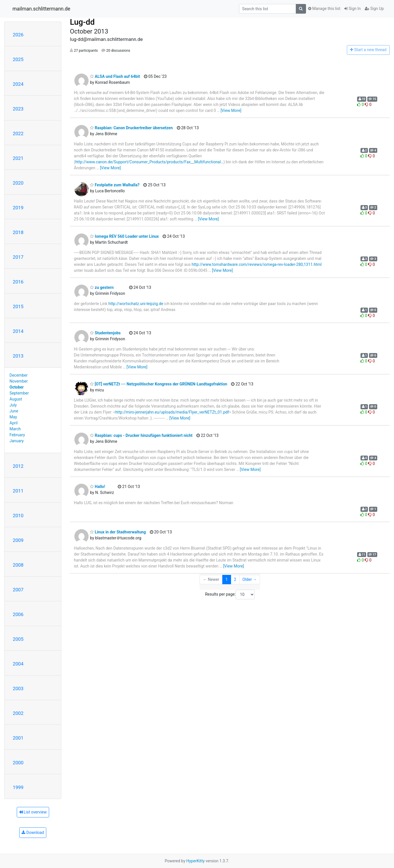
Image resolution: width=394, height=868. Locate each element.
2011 (18, 491)
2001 (18, 738)
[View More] (231, 110)
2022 (18, 133)
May (13, 417)
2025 (18, 59)
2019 (18, 208)
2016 (18, 282)
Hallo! (98, 487)
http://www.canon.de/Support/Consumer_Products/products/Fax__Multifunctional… (149, 162)
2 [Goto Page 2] (235, 579)
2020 (18, 183)
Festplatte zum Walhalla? (115, 185)
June (14, 411)
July (13, 405)
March (15, 429)
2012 (18, 466)
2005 (18, 639)
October (17, 387)
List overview (33, 812)
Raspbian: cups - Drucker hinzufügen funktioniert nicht (141, 435)
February (17, 435)
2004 (18, 664)
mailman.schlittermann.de (41, 9)
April (14, 423)
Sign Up (374, 9)
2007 (18, 590)
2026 (18, 35)
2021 (18, 158)
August (16, 399)
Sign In (353, 9)
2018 (18, 232)
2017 (18, 257)
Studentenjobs (105, 333)
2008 (18, 565)
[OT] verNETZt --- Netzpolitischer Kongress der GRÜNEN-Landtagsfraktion (159, 384)
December (19, 375)
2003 (18, 688)
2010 (18, 516)
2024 (18, 84)
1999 (18, 787)
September (19, 393)
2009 (18, 540)
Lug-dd (82, 22)
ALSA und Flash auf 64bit (115, 76)
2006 (18, 614)
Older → (250, 579)
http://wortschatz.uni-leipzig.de (136, 304)
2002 (18, 713)
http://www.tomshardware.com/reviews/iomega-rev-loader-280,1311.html (257, 264)
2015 (18, 306)
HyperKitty (195, 861)
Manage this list (324, 9)
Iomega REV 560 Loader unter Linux (124, 236)
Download (33, 832)
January (17, 441)
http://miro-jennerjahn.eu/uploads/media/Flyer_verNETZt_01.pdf (172, 412)
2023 (18, 109)
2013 (18, 356)
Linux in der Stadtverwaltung (118, 532)
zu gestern (102, 287)
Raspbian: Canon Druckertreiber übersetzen (131, 128)
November (19, 381)
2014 (18, 331)
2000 (18, 763)
